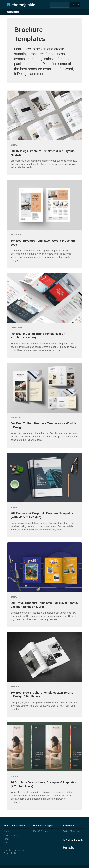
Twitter (66, 831)
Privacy (7, 843)
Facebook (76, 831)
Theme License (11, 835)
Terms (6, 839)
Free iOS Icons (40, 831)
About (6, 831)
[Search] (60, 5)
